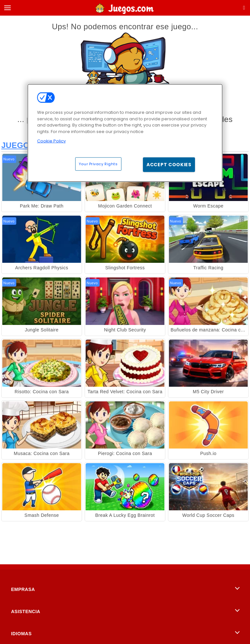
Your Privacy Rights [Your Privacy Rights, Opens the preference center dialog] (98, 164)
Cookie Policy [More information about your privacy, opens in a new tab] (51, 141)
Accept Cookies (169, 164)
